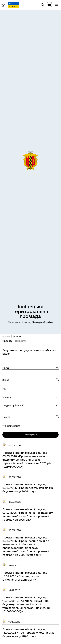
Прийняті (21, 341)
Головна (6, 336)
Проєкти (7, 341)
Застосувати (31, 435)
